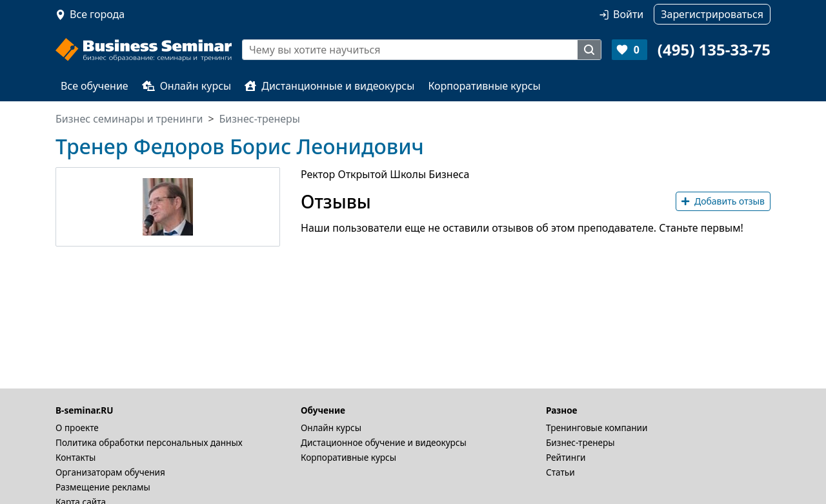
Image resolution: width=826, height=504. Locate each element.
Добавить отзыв (723, 201)
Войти (628, 14)
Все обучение (95, 86)
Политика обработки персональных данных (149, 442)
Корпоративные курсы (484, 86)
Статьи (560, 472)
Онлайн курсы (187, 86)
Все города (97, 14)
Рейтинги (566, 457)
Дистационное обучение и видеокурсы (384, 442)
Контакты (76, 457)
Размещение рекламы (103, 487)
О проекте (77, 428)
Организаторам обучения (110, 472)
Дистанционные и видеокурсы (329, 86)
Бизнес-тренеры (580, 442)
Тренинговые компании (597, 428)
